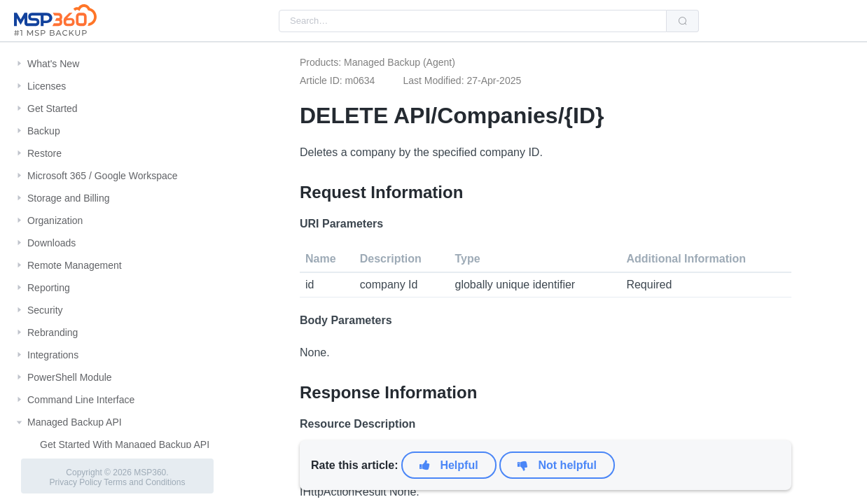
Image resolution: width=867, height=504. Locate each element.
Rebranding (53, 332)
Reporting (49, 288)
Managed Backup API (75, 422)
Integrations (53, 355)
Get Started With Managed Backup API (125, 444)
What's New (53, 64)
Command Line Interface (81, 400)
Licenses (47, 86)
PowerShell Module (70, 377)
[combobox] (473, 21)
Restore (44, 153)
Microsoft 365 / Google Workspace (103, 176)
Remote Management (75, 265)
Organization (55, 220)
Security (45, 310)
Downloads (51, 243)
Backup (44, 131)
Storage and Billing (69, 198)
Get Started (53, 108)
